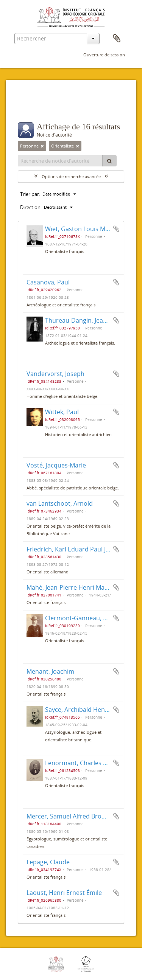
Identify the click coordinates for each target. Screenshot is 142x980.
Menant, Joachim (50, 671)
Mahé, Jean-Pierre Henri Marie (69, 587)
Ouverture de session (104, 55)
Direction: (31, 207)
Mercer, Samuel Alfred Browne (70, 816)
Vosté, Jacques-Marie (56, 465)
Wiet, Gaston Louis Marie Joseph (91, 229)
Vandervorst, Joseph (55, 374)
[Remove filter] (42, 146)
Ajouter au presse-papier (116, 229)
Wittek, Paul (62, 412)
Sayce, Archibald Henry (78, 710)
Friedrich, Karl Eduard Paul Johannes (79, 549)
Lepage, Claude (48, 862)
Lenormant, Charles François (86, 763)
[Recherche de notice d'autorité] (60, 161)
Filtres (34, 107)
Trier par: (30, 194)
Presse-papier (117, 39)
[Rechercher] (109, 161)
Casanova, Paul (48, 282)
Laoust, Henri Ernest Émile (64, 893)
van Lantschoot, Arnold (60, 503)
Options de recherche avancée (71, 176)
